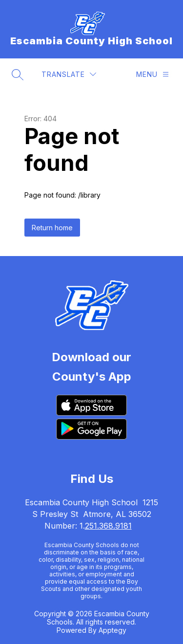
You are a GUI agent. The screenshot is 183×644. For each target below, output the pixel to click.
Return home (52, 228)
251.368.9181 (108, 526)
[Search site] (18, 74)
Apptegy (112, 630)
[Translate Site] (69, 74)
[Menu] (152, 74)
